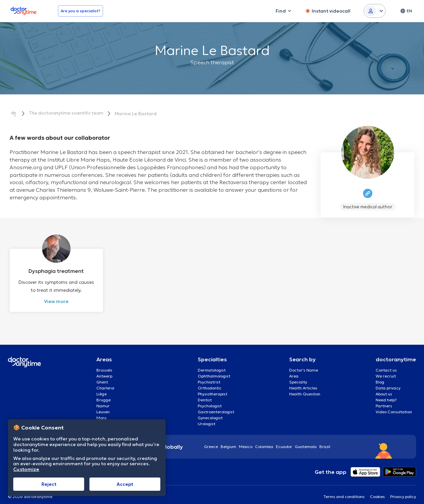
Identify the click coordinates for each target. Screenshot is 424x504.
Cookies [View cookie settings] (377, 490)
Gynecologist (210, 411)
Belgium (228, 440)
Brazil (325, 440)
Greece (211, 440)
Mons (102, 411)
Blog (380, 376)
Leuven (103, 405)
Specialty (298, 376)
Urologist (207, 417)
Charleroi (105, 382)
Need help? (386, 394)
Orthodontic (210, 382)
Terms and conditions (344, 490)
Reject (49, 484)
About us (384, 388)
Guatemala (306, 440)
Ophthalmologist (214, 370)
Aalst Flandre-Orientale (119, 417)
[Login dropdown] (375, 11)
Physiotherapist (212, 388)
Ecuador (284, 440)
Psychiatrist (209, 376)
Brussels (104, 364)
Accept (125, 484)
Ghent (102, 376)
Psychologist (210, 400)
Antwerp (104, 370)
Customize (26, 469)
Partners (384, 400)
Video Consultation (394, 405)
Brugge (104, 394)
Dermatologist (212, 364)
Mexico (246, 440)
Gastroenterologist (216, 405)
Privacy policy (403, 490)
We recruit (386, 370)
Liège (102, 388)
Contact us (386, 364)
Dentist (205, 394)
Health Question (305, 388)
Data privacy (388, 382)
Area (294, 370)
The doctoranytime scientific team (69, 113)
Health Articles (303, 382)
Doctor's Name (304, 364)
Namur (103, 400)
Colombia (264, 440)
